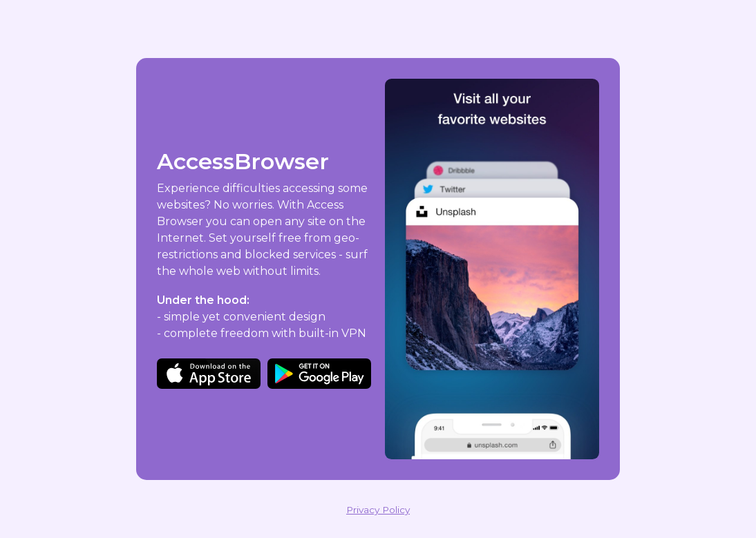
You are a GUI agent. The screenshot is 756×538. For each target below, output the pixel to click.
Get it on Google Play (319, 374)
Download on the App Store (209, 374)
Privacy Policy (378, 510)
